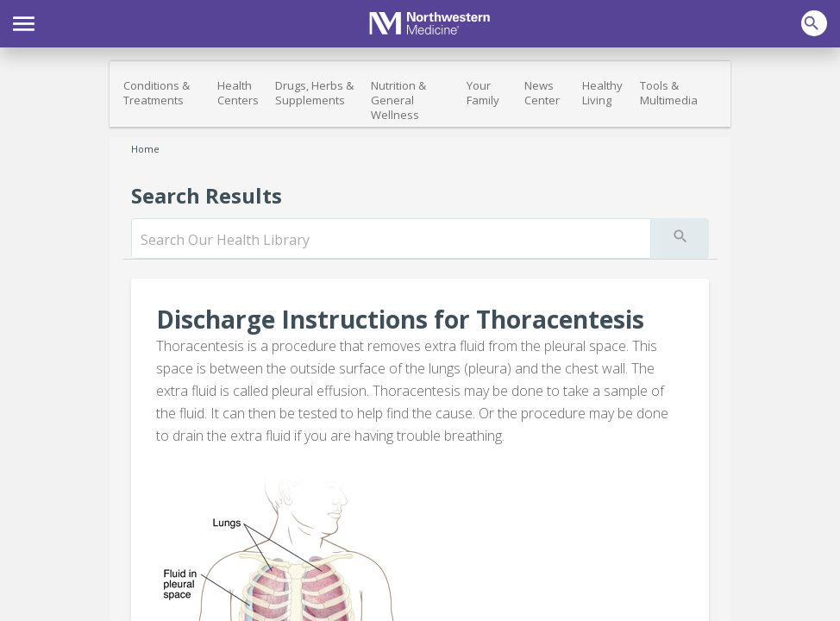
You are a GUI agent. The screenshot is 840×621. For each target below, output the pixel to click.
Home (145, 149)
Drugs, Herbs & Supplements (314, 93)
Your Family (483, 93)
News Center (542, 93)
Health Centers (238, 93)
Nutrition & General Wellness (398, 100)
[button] (24, 22)
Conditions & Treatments (157, 93)
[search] (391, 240)
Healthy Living (602, 93)
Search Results (207, 195)
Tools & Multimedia (669, 93)
